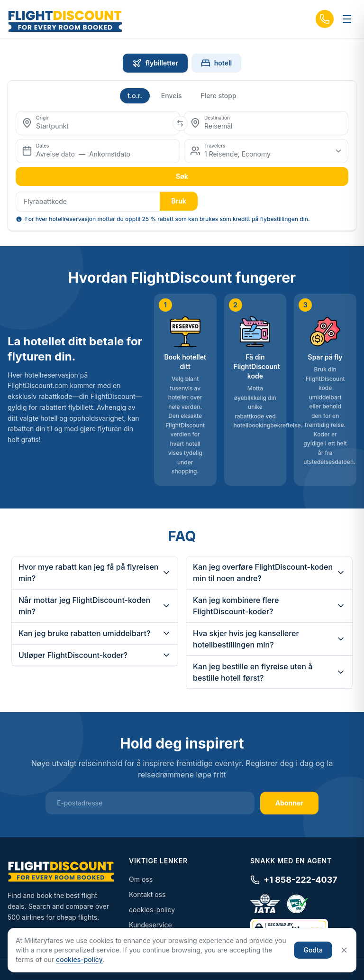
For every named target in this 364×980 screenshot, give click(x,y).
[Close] (344, 950)
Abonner (289, 803)
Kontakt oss (147, 894)
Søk (182, 176)
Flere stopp (219, 96)
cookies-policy (152, 910)
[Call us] (325, 19)
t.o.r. (135, 96)
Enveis (172, 96)
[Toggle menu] (347, 19)
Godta (313, 950)
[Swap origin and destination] (180, 123)
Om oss (141, 879)
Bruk (179, 201)
